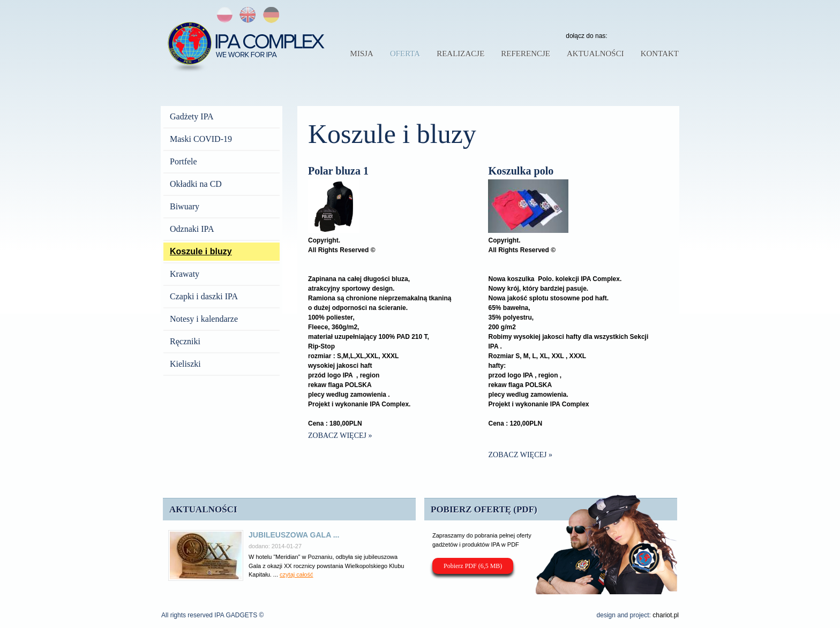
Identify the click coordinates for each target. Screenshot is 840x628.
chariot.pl (666, 615)
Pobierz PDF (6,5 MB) (473, 566)
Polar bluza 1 (338, 171)
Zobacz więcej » (340, 436)
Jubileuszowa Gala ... (294, 535)
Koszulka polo (521, 171)
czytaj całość (296, 574)
